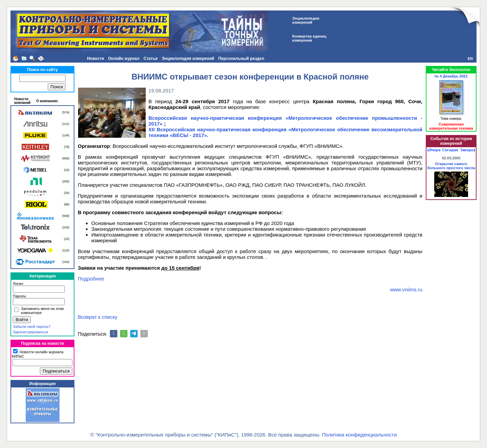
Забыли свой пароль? (32, 327)
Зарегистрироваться (30, 332)
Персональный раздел (241, 59)
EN (470, 59)
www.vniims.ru (406, 289)
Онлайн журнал (124, 59)
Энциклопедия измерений (188, 59)
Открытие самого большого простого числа (451, 166)
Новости (95, 59)
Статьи (150, 59)
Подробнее (91, 279)
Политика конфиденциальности (359, 435)
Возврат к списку (98, 317)
